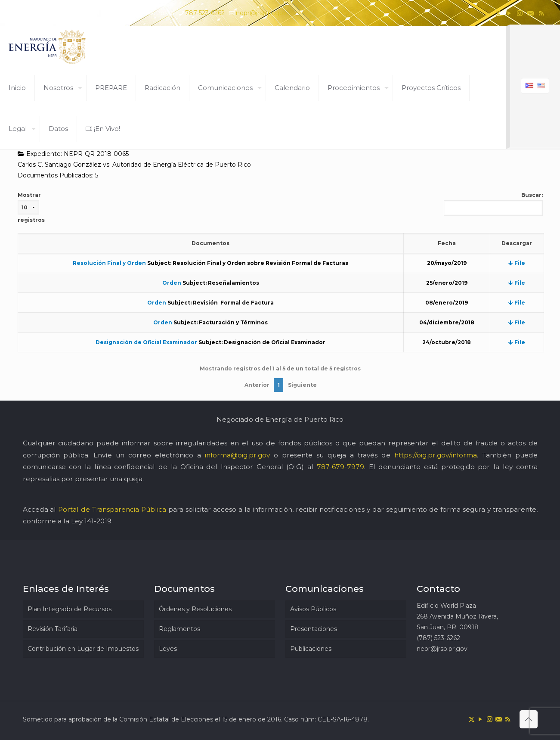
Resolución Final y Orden (109, 263)
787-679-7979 (340, 467)
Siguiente (302, 385)
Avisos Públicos (313, 609)
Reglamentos (179, 629)
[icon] (531, 13)
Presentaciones (314, 629)
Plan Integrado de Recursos (70, 609)
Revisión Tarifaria (53, 629)
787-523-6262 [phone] (205, 13)
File (517, 263)
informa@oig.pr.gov (237, 455)
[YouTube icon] (509, 13)
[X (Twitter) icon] (498, 13)
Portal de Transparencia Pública (112, 509)
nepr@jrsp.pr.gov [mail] (261, 13)
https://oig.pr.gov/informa (436, 455)
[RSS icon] (541, 13)
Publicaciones (311, 649)
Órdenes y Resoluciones (195, 609)
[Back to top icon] (529, 719)
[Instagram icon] (520, 13)
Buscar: (493, 204)
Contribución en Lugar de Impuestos (83, 649)
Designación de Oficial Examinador (146, 342)
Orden (172, 283)
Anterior (257, 385)
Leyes (168, 649)
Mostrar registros (31, 207)
